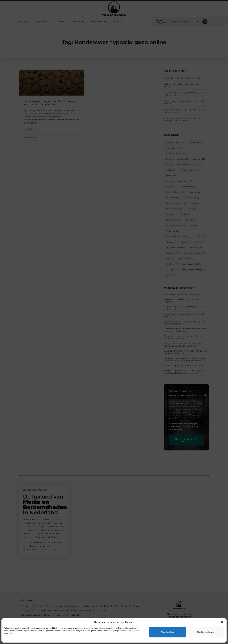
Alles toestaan (168, 632)
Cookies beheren (205, 632)
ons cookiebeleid (125, 631)
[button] (222, 622)
